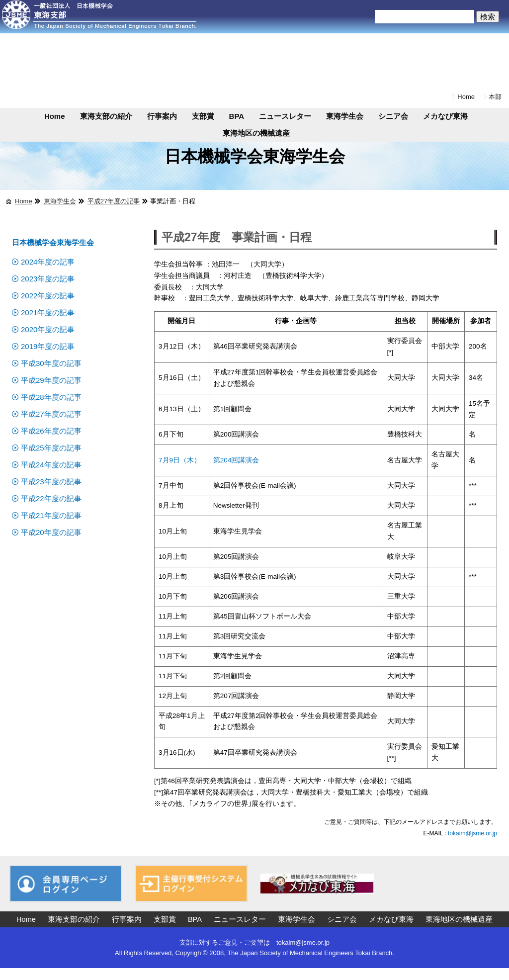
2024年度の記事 (48, 262)
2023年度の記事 (48, 279)
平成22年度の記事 (51, 498)
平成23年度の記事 (51, 482)
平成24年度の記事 (51, 465)
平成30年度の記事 (51, 363)
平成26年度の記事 (51, 431)
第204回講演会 (236, 460)
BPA (237, 116)
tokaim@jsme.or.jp (472, 833)
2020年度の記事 (48, 329)
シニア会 (393, 116)
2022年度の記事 (48, 296)
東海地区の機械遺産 (256, 133)
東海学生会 (345, 116)
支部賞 (203, 116)
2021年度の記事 (48, 312)
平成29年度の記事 (51, 380)
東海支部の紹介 (106, 116)
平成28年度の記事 (51, 397)
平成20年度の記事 (51, 532)
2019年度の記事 (48, 346)
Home (466, 97)
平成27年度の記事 (114, 201)
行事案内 (162, 116)
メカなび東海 (445, 116)
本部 (495, 97)
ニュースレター (285, 116)
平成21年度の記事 (51, 515)
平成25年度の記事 (51, 448)
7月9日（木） (180, 460)
